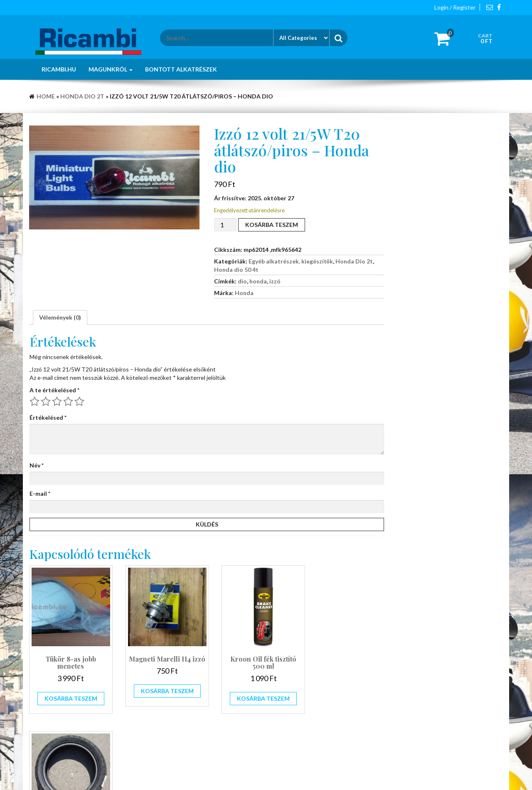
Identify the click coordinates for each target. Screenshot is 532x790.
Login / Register (455, 7)
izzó (275, 281)
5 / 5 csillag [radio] (79, 401)
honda (258, 281)
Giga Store (299, 773)
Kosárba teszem (272, 225)
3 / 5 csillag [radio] (57, 401)
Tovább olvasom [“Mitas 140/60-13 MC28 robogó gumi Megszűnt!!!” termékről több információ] (344, 686)
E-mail (40, 493)
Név (37, 465)
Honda (244, 293)
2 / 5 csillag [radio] (46, 401)
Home (46, 96)
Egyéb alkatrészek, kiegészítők (291, 261)
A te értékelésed (54, 390)
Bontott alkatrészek (181, 69)
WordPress (244, 773)
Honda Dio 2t (82, 96)
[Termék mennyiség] (225, 225)
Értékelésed (48, 417)
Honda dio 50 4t (236, 269)
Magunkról (111, 69)
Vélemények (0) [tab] (60, 317)
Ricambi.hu (59, 69)
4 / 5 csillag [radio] (68, 401)
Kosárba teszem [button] (68, 693)
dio (242, 281)
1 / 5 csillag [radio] (34, 401)
